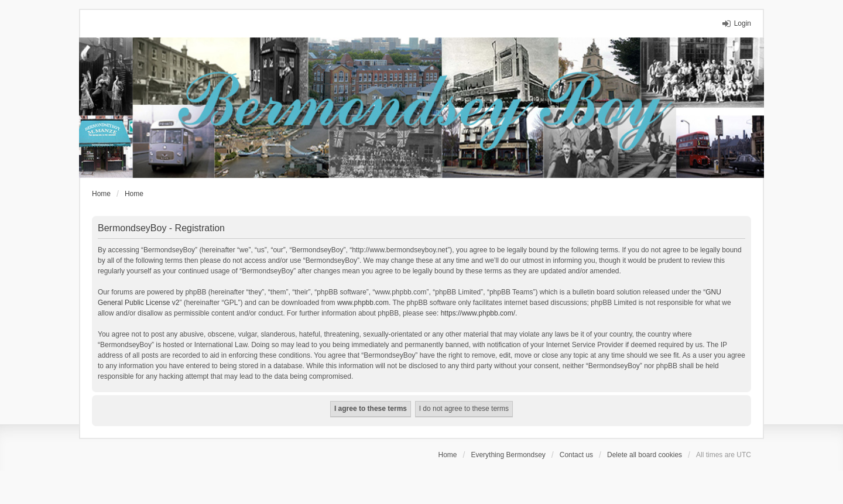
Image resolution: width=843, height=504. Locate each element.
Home (448, 455)
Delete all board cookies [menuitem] (645, 455)
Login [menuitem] (743, 23)
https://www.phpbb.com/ (478, 313)
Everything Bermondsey (508, 455)
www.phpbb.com (363, 303)
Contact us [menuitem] (576, 455)
